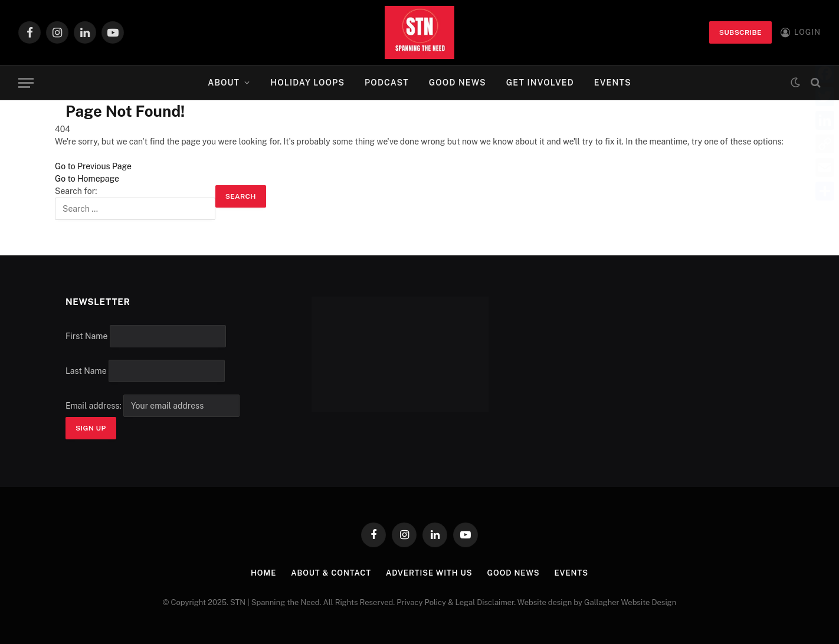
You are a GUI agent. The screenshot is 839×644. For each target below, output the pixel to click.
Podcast (387, 83)
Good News (458, 83)
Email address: (153, 406)
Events (613, 83)
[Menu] (26, 83)
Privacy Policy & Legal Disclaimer (455, 602)
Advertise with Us (429, 573)
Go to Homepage (87, 179)
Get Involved (540, 83)
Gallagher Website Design (630, 602)
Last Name (86, 371)
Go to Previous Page (93, 166)
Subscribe (740, 32)
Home (263, 573)
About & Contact (331, 573)
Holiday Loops (307, 83)
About (224, 83)
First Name (86, 336)
